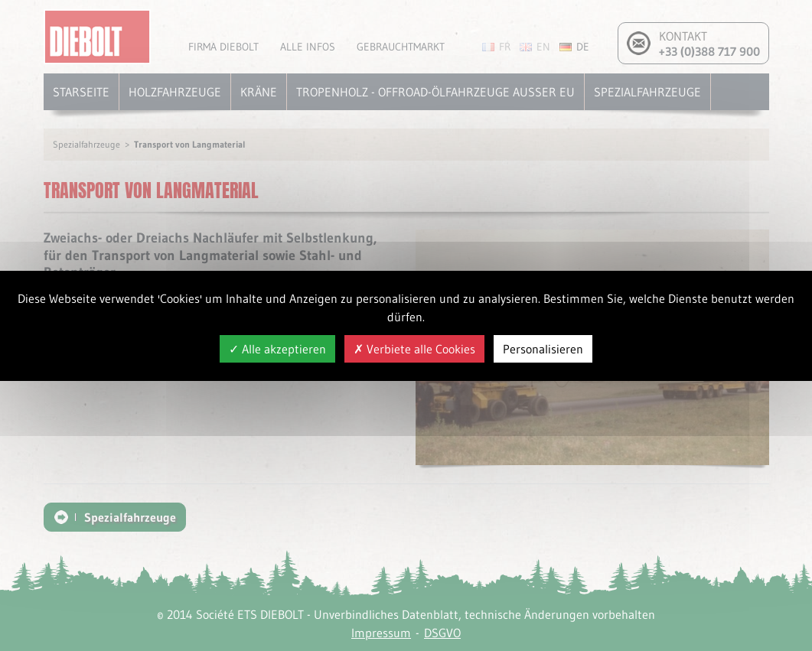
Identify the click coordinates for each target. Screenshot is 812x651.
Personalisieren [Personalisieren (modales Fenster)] (543, 349)
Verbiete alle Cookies (414, 349)
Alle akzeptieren (277, 349)
